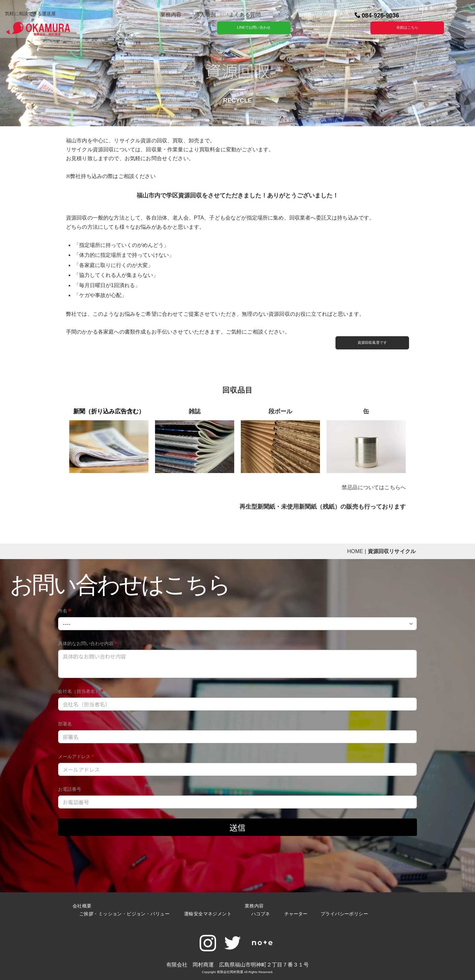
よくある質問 (244, 15)
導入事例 (205, 15)
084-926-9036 (376, 15)
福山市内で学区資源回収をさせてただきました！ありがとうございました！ (237, 195)
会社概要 (82, 906)
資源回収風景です (372, 342)
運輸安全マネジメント (207, 914)
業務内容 (171, 15)
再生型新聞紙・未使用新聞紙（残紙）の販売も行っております (322, 507)
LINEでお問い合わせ (253, 27)
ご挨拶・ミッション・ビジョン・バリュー (124, 914)
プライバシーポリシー (344, 914)
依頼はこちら (407, 27)
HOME (355, 551)
